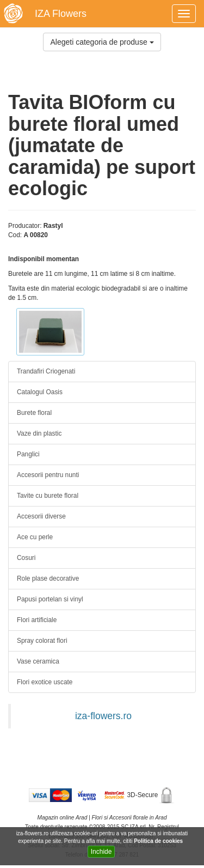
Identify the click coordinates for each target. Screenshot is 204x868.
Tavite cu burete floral (48, 496)
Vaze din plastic (39, 433)
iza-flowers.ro (103, 716)
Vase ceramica (38, 661)
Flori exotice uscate (45, 682)
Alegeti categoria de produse (102, 42)
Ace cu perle (35, 537)
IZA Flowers (61, 14)
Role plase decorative (48, 578)
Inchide (101, 852)
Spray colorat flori (42, 641)
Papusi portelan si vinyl (50, 599)
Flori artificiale (37, 620)
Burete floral (34, 413)
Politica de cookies (159, 841)
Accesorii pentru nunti (48, 475)
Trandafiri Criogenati (46, 371)
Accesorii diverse (41, 516)
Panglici (28, 454)
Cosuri (26, 558)
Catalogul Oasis (40, 392)
